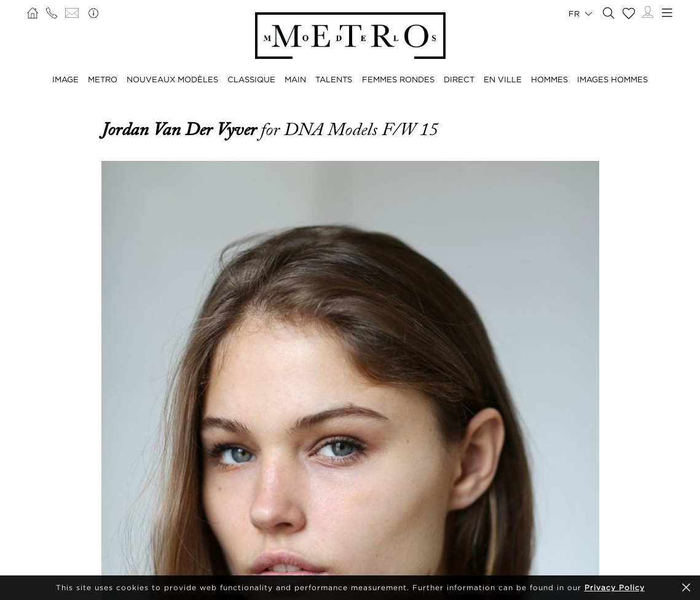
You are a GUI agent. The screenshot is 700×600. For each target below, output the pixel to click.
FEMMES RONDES (398, 79)
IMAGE (65, 79)
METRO (103, 79)
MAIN (295, 79)
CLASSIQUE (251, 79)
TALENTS (334, 79)
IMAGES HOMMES (612, 79)
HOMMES (549, 79)
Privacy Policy (615, 587)
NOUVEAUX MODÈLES (172, 79)
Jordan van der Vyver (181, 130)
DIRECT (459, 79)
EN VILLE (503, 79)
